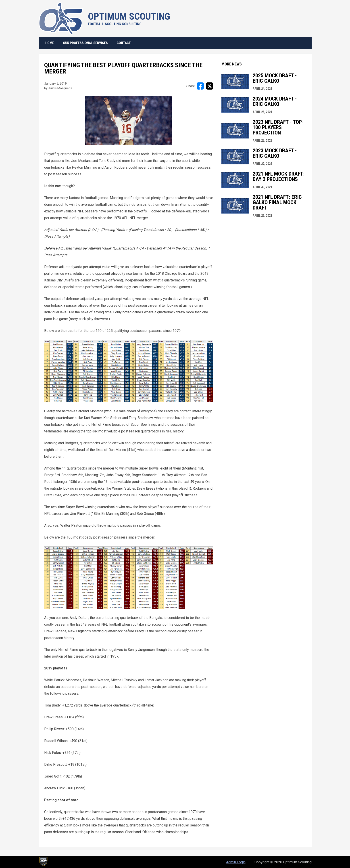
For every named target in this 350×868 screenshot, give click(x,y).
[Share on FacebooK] (200, 86)
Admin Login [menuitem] (236, 862)
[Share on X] (210, 86)
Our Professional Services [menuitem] (85, 43)
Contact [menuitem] (124, 43)
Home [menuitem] (50, 43)
